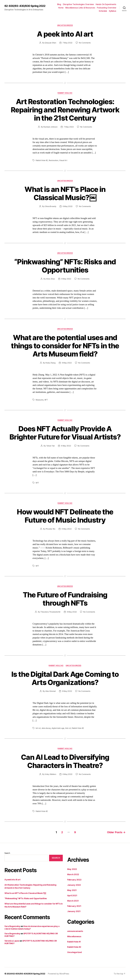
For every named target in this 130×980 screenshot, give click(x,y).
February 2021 (74, 906)
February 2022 (74, 880)
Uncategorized (65, 25)
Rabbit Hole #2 (65, 93)
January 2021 (74, 911)
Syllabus (113, 11)
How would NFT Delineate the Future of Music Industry (65, 516)
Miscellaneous (74, 936)
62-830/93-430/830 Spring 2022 (25, 6)
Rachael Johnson (50, 127)
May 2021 (72, 890)
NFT (46, 400)
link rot (68, 728)
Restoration (54, 160)
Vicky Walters (51, 774)
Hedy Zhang (50, 363)
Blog (59, 4)
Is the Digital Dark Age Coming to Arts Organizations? (65, 678)
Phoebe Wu (51, 529)
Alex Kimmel (51, 691)
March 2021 (73, 901)
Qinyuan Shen (51, 43)
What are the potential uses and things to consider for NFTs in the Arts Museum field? (65, 346)
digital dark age (58, 728)
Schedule (103, 11)
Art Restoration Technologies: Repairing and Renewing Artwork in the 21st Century (65, 110)
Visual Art (63, 160)
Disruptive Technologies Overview (78, 4)
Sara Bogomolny (12, 926)
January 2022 (74, 885)
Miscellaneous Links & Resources (80, 8)
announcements (75, 931)
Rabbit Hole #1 (74, 942)
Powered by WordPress (58, 974)
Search (7, 853)
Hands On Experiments (106, 4)
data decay (46, 728)
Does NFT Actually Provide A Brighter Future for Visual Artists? (65, 433)
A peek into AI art (65, 34)
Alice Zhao (50, 279)
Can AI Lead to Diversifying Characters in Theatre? (65, 761)
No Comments (85, 43)
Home (61, 8)
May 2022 (72, 869)
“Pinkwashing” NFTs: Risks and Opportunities (65, 266)
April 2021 (72, 896)
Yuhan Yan (51, 446)
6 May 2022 (68, 206)
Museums (40, 400)
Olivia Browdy (51, 206)
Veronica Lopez (12, 941)
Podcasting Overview (107, 8)
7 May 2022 (67, 43)
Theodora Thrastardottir (51, 612)
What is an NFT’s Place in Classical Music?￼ (65, 193)
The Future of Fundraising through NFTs (65, 599)
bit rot (38, 728)
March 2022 (73, 874)
